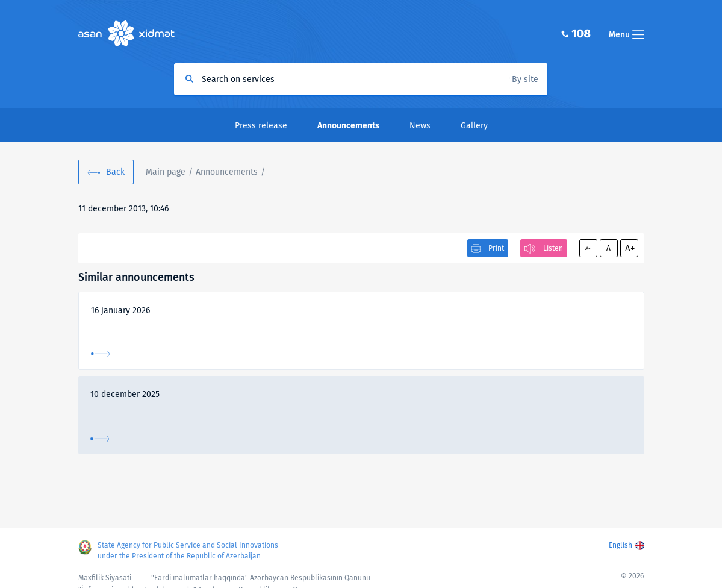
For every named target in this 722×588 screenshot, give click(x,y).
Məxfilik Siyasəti (105, 578)
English (621, 545)
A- (588, 248)
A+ (630, 248)
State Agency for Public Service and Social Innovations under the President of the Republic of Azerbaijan (188, 551)
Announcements (227, 172)
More (100, 354)
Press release (261, 126)
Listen (553, 248)
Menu (627, 35)
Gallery (474, 126)
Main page (166, 172)
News (420, 126)
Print (496, 248)
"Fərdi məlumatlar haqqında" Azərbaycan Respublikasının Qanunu (261, 578)
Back (115, 172)
